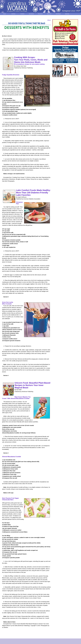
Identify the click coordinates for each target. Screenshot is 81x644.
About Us (49, 14)
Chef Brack (58, 14)
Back (49, 20)
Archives (13, 14)
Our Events (31, 14)
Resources (40, 14)
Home (4, 14)
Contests (22, 14)
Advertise (67, 14)
